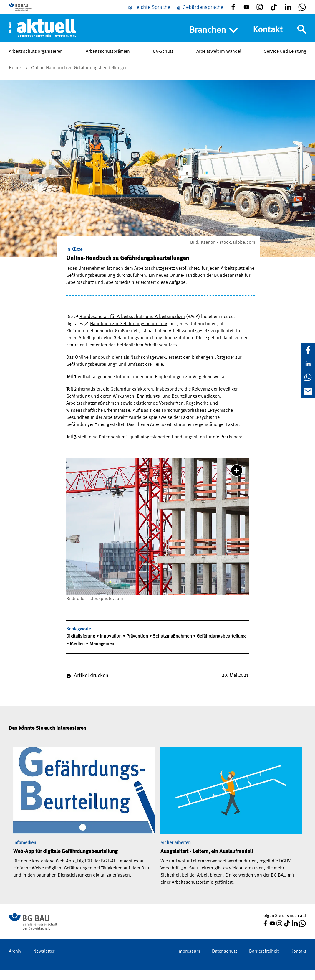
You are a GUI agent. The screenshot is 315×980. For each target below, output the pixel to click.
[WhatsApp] (308, 377)
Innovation (111, 646)
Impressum (189, 961)
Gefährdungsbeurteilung (221, 646)
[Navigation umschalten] (302, 39)
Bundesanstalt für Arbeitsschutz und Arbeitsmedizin (132, 327)
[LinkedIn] (308, 364)
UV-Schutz (163, 62)
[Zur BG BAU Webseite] (35, 12)
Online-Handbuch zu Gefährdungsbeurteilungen (79, 78)
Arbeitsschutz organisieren (36, 62)
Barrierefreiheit (264, 961)
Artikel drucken (91, 686)
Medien (78, 654)
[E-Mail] (308, 391)
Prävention (138, 646)
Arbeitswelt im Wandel (219, 62)
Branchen (214, 40)
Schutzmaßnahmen (173, 646)
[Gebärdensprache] (200, 13)
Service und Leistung (285, 62)
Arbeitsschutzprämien (108, 62)
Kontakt (268, 40)
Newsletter (44, 961)
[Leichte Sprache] (149, 13)
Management (103, 654)
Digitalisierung (81, 646)
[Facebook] (308, 350)
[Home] (43, 38)
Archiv (15, 961)
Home (15, 78)
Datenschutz (225, 961)
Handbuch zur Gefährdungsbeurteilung (129, 334)
